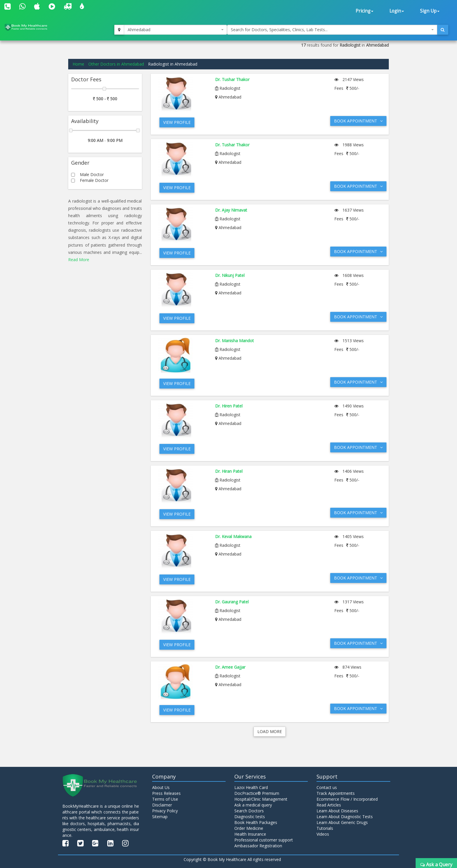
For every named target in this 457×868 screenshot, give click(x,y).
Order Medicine (249, 828)
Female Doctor (94, 180)
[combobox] (175, 30)
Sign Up (430, 11)
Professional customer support (264, 840)
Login (397, 11)
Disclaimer (162, 805)
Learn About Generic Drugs (342, 822)
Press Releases (166, 793)
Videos (323, 834)
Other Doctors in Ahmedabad (116, 64)
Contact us (327, 787)
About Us (161, 787)
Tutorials (325, 828)
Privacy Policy (165, 811)
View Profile (177, 122)
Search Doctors (249, 811)
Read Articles (329, 805)
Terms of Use (165, 799)
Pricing (364, 11)
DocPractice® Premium (257, 793)
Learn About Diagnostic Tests (345, 817)
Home (78, 64)
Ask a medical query (253, 805)
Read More (79, 260)
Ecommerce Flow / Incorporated (347, 799)
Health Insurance (250, 834)
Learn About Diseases (337, 811)
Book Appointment (358, 121)
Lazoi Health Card (251, 787)
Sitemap (160, 817)
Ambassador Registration (258, 846)
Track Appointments (336, 793)
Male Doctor (92, 174)
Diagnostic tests (250, 817)
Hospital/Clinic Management (261, 799)
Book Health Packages (256, 822)
